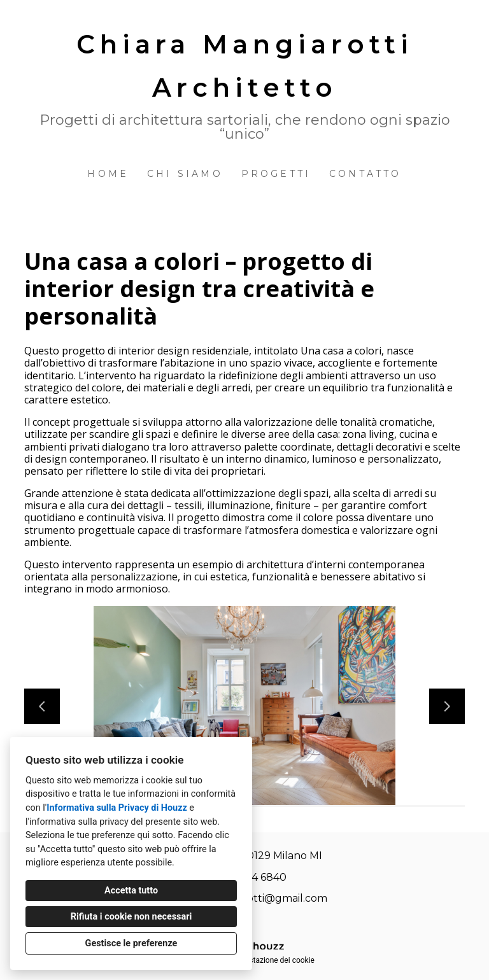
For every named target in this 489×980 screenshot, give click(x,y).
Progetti (276, 174)
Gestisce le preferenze (131, 943)
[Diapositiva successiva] (447, 706)
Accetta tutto (131, 891)
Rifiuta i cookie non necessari (131, 917)
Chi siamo (185, 174)
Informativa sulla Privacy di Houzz (117, 808)
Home (108, 174)
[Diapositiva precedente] (42, 706)
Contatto (365, 174)
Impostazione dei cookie (273, 960)
